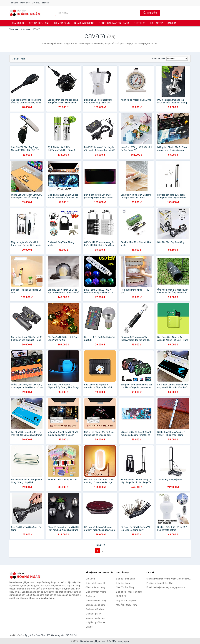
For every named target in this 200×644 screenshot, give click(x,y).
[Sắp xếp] (177, 59)
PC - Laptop (156, 23)
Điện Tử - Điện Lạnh (39, 23)
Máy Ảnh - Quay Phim (126, 605)
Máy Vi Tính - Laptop (126, 601)
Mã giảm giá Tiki (94, 614)
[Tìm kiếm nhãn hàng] (98, 13)
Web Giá (65, 635)
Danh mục (25, 3)
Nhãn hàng (25, 29)
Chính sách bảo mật (95, 583)
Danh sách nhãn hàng (96, 601)
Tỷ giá (28, 635)
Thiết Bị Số (140, 23)
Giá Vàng (56, 635)
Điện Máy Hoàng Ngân (118, 641)
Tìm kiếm (150, 13)
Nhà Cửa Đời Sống (84, 23)
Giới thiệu (36, 3)
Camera (172, 23)
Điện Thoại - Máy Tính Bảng (114, 23)
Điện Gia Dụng (62, 23)
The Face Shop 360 (41, 635)
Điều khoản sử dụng (95, 587)
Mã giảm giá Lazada (95, 618)
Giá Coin (74, 635)
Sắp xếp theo (159, 59)
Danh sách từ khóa (95, 609)
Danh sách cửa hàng (96, 605)
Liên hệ (45, 3)
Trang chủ (14, 3)
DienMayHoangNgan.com (93, 641)
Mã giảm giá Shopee (96, 622)
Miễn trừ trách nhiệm (96, 592)
